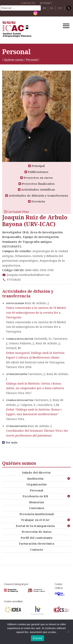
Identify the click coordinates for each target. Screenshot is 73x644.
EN (52, 8)
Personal (32, 60)
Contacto (37, 549)
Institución (35, 478)
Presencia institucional (37, 514)
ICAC (29, 30)
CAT (60, 8)
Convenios (37, 508)
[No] (68, 632)
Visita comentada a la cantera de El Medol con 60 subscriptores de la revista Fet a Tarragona (36, 312)
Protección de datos (37, 532)
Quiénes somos (14, 60)
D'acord (37, 638)
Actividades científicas (36, 189)
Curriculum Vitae (16, 212)
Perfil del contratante (37, 538)
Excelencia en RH (35, 496)
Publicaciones (36, 172)
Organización (36, 484)
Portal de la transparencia (35, 526)
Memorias (37, 502)
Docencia (36, 201)
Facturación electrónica (36, 543)
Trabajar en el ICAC (35, 520)
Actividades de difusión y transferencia (37, 195)
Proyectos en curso (36, 178)
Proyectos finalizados (37, 184)
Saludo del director (36, 472)
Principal (36, 166)
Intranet (46, 3)
